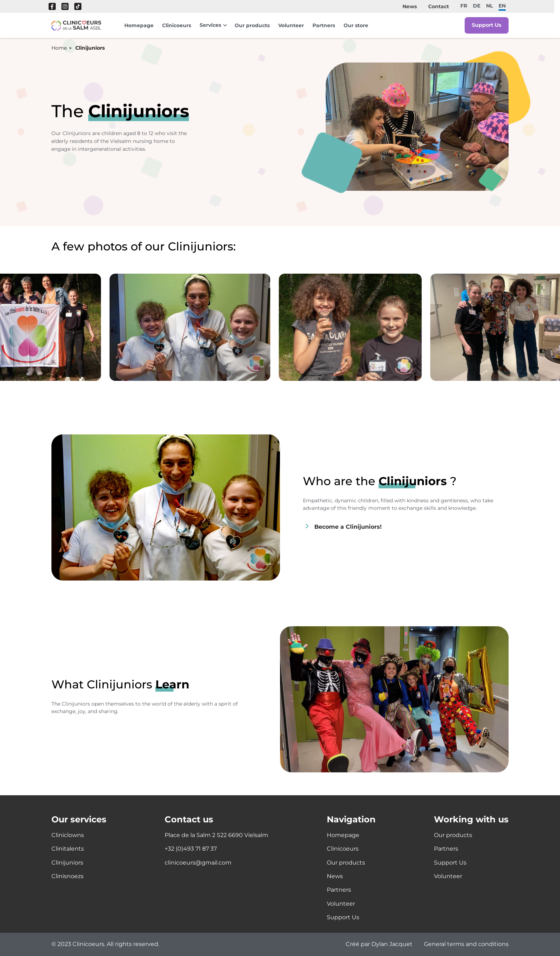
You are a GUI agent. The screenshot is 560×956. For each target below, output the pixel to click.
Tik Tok (78, 6)
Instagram (65, 6)
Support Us (486, 25)
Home (59, 48)
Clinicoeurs (177, 25)
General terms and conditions (466, 944)
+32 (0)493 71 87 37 (191, 849)
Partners (324, 25)
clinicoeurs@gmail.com (198, 863)
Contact (439, 6)
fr (464, 6)
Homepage (139, 25)
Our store (356, 25)
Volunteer (291, 25)
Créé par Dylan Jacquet (379, 944)
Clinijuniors (67, 863)
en (502, 6)
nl (489, 6)
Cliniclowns (68, 835)
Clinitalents (68, 849)
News (410, 6)
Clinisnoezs (67, 876)
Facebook (52, 6)
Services (210, 25)
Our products (252, 25)
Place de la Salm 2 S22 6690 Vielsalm (216, 835)
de (477, 6)
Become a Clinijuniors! (348, 526)
